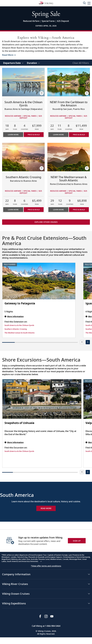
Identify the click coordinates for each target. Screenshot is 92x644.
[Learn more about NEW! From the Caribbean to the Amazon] (69, 82)
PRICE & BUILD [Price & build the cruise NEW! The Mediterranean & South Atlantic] (79, 210)
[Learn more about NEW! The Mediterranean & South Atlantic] (69, 157)
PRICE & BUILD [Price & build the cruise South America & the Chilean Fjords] (34, 135)
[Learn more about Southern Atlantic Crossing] (23, 157)
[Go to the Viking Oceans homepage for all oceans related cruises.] (46, 3)
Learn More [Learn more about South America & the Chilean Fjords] (13, 135)
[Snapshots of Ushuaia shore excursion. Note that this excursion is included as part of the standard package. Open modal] (42, 399)
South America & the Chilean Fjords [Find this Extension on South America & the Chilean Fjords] (19, 325)
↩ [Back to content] (41, 561)
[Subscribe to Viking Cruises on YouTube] (52, 616)
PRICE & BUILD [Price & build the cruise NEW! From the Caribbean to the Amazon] (79, 135)
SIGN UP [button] (77, 541)
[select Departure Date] (13, 63)
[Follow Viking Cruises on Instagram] (46, 616)
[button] (89, 3)
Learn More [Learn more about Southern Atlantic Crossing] (13, 210)
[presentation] (82, 342)
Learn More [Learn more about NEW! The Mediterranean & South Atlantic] (58, 210)
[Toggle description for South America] (9, 55)
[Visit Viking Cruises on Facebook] (40, 616)
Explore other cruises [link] (46, 222)
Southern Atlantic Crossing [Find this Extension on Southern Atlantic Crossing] (16, 329)
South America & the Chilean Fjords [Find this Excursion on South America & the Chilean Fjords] (19, 451)
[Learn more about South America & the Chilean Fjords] (23, 82)
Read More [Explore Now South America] (46, 508)
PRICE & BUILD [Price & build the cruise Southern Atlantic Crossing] (34, 210)
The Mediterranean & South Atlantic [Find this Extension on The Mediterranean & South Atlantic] (20, 333)
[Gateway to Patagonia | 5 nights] (39, 281)
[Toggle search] (84, 3)
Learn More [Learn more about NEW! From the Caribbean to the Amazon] (58, 135)
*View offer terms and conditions (46, 566)
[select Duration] (33, 63)
